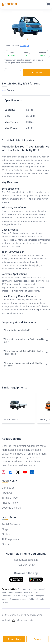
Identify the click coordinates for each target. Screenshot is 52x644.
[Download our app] (36, 580)
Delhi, (37, 592)
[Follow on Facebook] (11, 472)
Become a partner (12, 508)
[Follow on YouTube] (25, 472)
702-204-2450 (26, 565)
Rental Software (11, 524)
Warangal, (6, 602)
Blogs (5, 529)
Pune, (4, 592)
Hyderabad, (33, 589)
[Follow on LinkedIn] (32, 472)
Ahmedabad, (29, 592)
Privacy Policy (10, 503)
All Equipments (10, 539)
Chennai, (42, 589)
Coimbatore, (7, 596)
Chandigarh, (40, 596)
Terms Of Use (10, 498)
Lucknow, (17, 596)
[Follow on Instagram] (3, 472)
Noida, (32, 599)
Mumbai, (19, 592)
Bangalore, (22, 589)
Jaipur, (24, 596)
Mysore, (5, 599)
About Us (7, 493)
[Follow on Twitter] (18, 472)
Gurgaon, (24, 599)
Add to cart (37, 72)
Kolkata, (11, 592)
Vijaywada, (40, 599)
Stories (6, 534)
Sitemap (6, 544)
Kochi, (31, 596)
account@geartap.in (26, 560)
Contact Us (8, 488)
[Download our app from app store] (16, 580)
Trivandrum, (14, 599)
